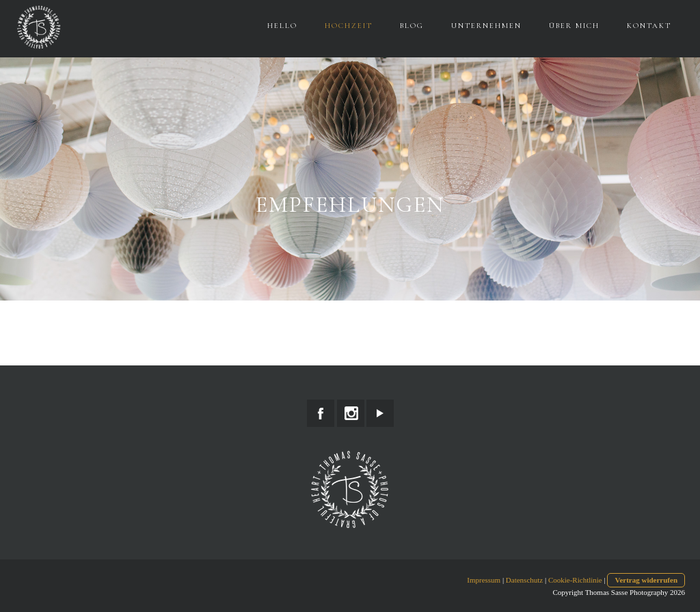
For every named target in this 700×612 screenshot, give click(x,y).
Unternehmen (486, 26)
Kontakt (649, 26)
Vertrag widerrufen (646, 580)
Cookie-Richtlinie (575, 580)
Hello (282, 26)
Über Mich (574, 26)
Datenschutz (524, 580)
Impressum (484, 580)
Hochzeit (349, 26)
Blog (412, 26)
